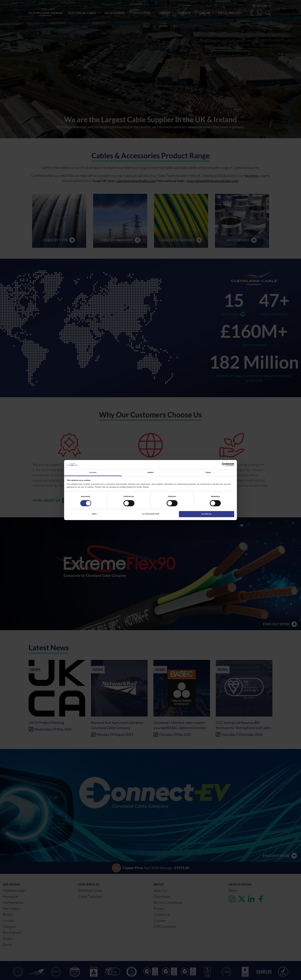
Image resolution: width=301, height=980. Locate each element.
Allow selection (150, 514)
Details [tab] (150, 472)
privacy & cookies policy (121, 487)
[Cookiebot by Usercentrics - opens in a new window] (217, 464)
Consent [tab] (93, 472)
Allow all (207, 514)
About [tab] (208, 472)
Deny (94, 514)
